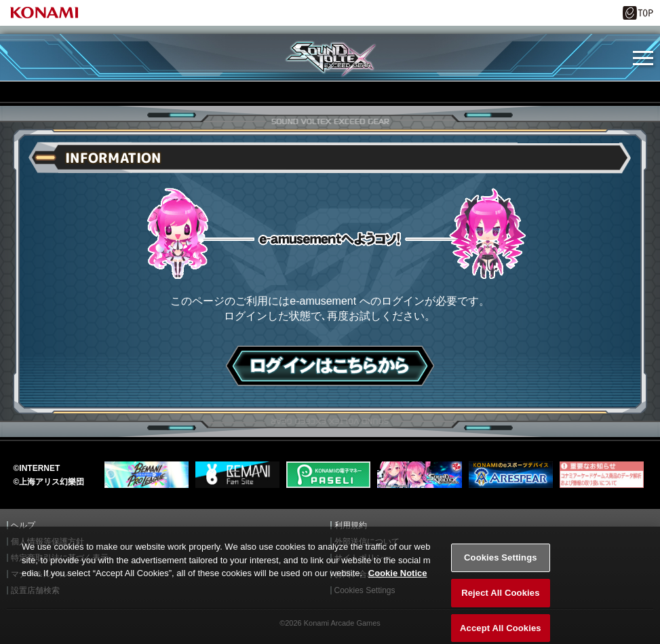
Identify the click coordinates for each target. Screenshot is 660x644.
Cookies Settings (501, 566)
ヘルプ (23, 525)
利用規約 (351, 525)
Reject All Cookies (500, 601)
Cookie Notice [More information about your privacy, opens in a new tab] (398, 582)
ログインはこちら (330, 366)
